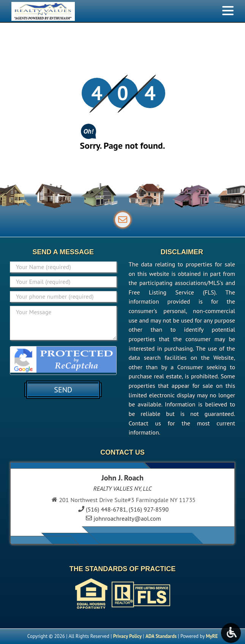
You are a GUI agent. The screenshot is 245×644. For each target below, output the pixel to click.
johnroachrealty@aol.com (127, 518)
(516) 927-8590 (149, 509)
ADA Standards (161, 636)
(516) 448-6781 (106, 509)
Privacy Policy (127, 636)
